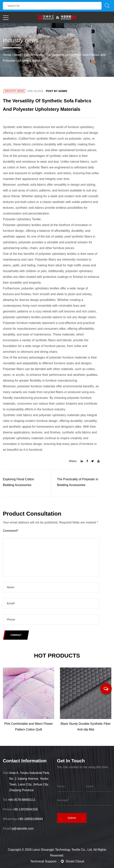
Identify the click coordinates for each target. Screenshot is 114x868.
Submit (74, 819)
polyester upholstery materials (59, 415)
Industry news (33, 55)
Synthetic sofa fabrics (17, 127)
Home (7, 55)
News (17, 55)
